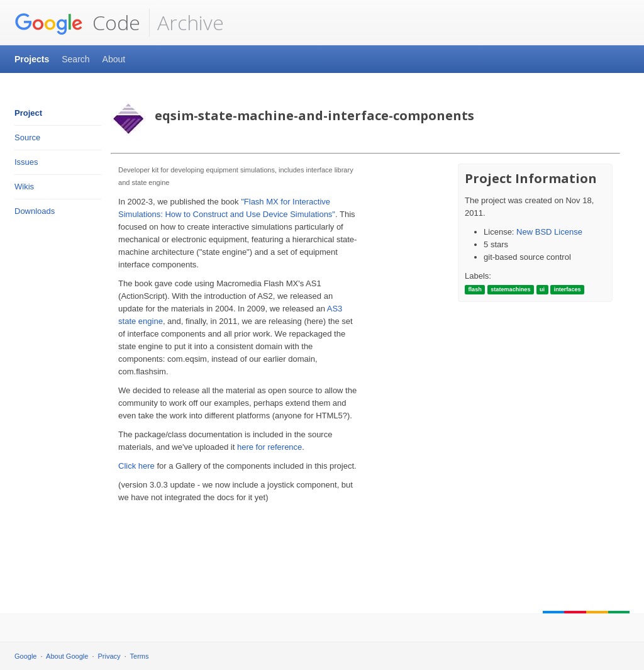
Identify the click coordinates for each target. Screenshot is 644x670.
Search (75, 59)
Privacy (109, 656)
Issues (26, 162)
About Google (67, 656)
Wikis (24, 187)
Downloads (35, 211)
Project (28, 113)
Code (77, 23)
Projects (32, 59)
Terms (140, 656)
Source (27, 137)
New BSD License (549, 232)
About (114, 59)
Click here (136, 466)
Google (25, 656)
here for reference (269, 447)
